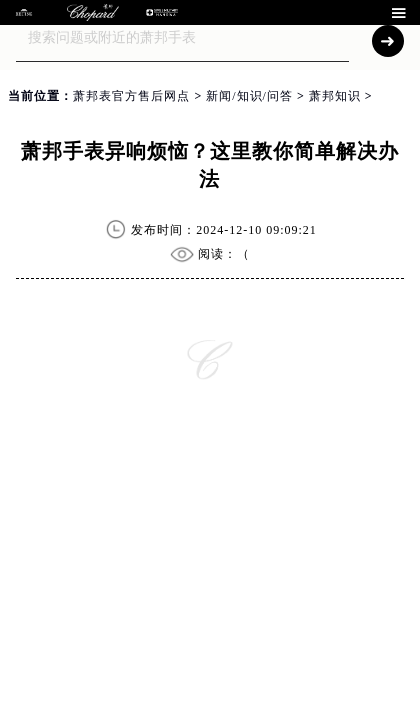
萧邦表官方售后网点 (131, 96)
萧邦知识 (335, 96)
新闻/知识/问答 (249, 96)
